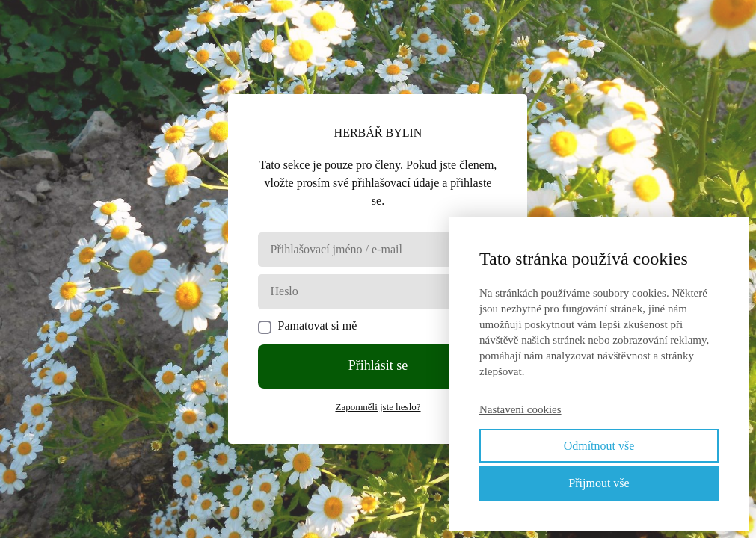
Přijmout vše (599, 483)
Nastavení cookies (520, 409)
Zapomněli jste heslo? (378, 407)
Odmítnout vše (599, 446)
